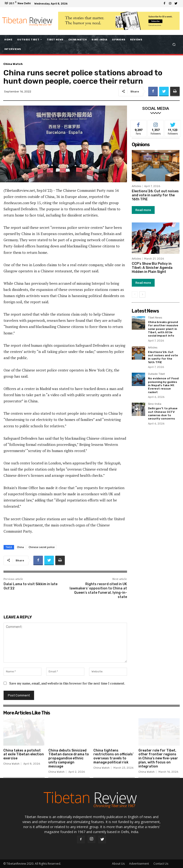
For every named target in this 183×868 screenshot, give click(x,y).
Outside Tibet (156, 374)
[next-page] (142, 294)
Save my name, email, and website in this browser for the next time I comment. (67, 683)
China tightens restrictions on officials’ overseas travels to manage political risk (113, 756)
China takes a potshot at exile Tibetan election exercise (24, 755)
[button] (174, 44)
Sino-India (155, 404)
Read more (143, 210)
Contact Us (161, 864)
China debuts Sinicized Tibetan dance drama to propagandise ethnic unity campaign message (69, 758)
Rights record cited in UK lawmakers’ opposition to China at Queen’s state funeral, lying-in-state (98, 591)
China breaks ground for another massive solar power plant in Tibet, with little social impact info (163, 329)
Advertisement (139, 864)
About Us (118, 864)
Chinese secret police (42, 547)
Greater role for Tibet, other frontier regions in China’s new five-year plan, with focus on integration (158, 758)
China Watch (13, 64)
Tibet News (155, 318)
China (20, 547)
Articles (136, 186)
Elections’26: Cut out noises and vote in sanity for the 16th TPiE (155, 195)
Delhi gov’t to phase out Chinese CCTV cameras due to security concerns (163, 413)
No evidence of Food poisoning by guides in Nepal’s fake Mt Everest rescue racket (163, 385)
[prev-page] (135, 294)
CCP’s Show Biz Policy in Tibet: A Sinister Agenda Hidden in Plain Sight (152, 268)
